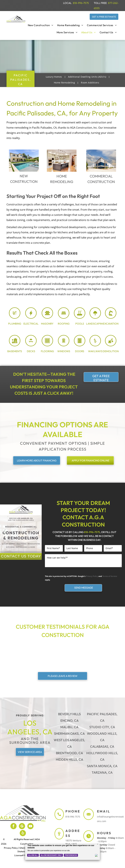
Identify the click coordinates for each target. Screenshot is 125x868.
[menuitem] (41, 25)
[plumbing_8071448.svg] (15, 317)
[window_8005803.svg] (64, 345)
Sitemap (24, 848)
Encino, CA (69, 720)
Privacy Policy (92, 576)
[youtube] (30, 827)
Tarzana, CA (102, 772)
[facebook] (14, 827)
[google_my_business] (22, 827)
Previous (4, 533)
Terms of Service (110, 576)
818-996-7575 (81, 3)
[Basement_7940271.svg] (15, 345)
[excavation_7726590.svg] (111, 317)
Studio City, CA (102, 727)
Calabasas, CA (102, 746)
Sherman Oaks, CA (69, 733)
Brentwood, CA (69, 753)
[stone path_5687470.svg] (95, 345)
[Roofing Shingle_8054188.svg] (64, 317)
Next (38, 533)
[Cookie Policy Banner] (63, 852)
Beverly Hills (69, 714)
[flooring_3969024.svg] (47, 345)
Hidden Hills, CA (69, 759)
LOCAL (67, 3)
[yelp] (23, 833)
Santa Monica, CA (102, 766)
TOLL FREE (100, 3)
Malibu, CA (69, 727)
